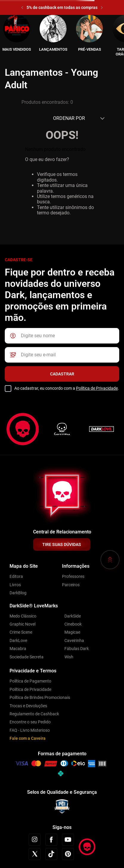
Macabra (18, 649)
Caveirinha (74, 640)
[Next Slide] (102, 8)
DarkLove (18, 640)
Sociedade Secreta (27, 657)
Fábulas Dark (77, 649)
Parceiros (71, 585)
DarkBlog (18, 593)
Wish (69, 657)
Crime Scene (21, 632)
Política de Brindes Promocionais (40, 697)
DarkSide (73, 616)
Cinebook (73, 624)
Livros (15, 585)
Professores (73, 576)
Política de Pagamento (30, 681)
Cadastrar (62, 374)
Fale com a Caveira (28, 738)
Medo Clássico (23, 616)
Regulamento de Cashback (34, 714)
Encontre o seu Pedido (30, 722)
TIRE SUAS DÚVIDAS (62, 544)
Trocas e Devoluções (28, 706)
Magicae (72, 632)
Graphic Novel (23, 624)
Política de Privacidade (97, 388)
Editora (16, 576)
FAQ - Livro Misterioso (30, 730)
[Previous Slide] (22, 8)
